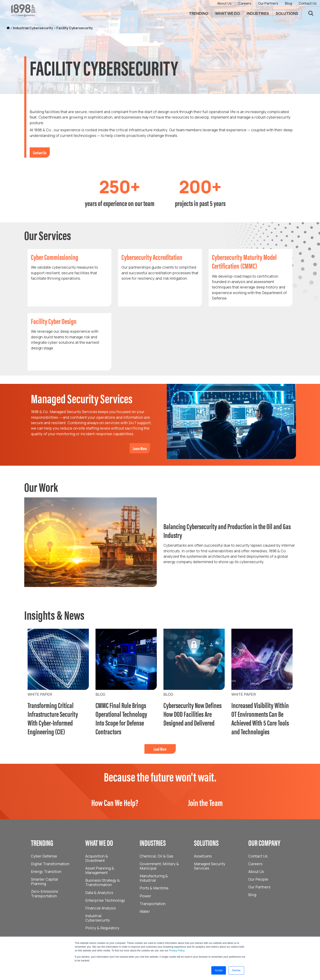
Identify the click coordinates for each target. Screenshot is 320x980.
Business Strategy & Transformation (103, 882)
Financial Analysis (101, 908)
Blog (288, 3)
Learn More (140, 448)
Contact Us (308, 3)
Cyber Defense (44, 856)
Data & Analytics (99, 893)
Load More (160, 749)
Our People (258, 879)
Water (145, 911)
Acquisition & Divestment (97, 858)
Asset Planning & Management (100, 870)
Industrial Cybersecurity (33, 28)
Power (145, 896)
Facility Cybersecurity (75, 28)
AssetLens (203, 856)
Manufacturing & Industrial (154, 878)
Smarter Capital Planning (45, 881)
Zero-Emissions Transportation (45, 893)
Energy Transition (46, 871)
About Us (224, 3)
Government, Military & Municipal (159, 866)
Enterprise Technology (105, 900)
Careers (245, 3)
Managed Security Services (210, 866)
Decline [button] (236, 970)
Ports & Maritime (154, 888)
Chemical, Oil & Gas (156, 856)
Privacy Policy (177, 951)
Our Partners (268, 3)
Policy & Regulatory (102, 928)
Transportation (153, 904)
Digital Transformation (50, 864)
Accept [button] (219, 970)
